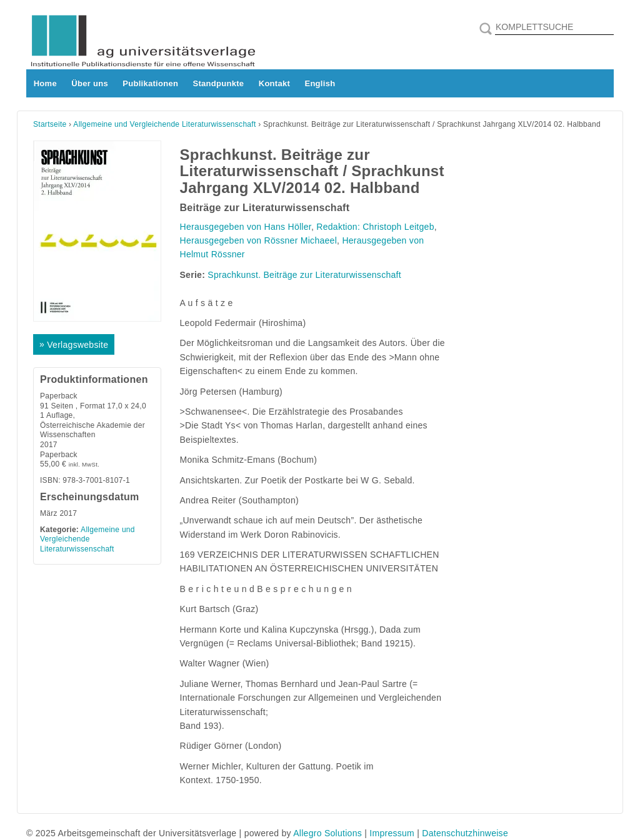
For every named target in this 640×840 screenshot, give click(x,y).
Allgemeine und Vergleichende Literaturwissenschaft (164, 124)
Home (45, 83)
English (320, 83)
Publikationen (150, 83)
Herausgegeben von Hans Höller (246, 227)
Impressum (392, 833)
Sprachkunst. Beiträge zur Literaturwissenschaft (304, 275)
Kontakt (274, 83)
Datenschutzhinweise (465, 833)
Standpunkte (219, 83)
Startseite (50, 124)
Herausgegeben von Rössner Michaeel (259, 240)
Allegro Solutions (327, 833)
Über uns (90, 83)
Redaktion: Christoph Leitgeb (375, 227)
